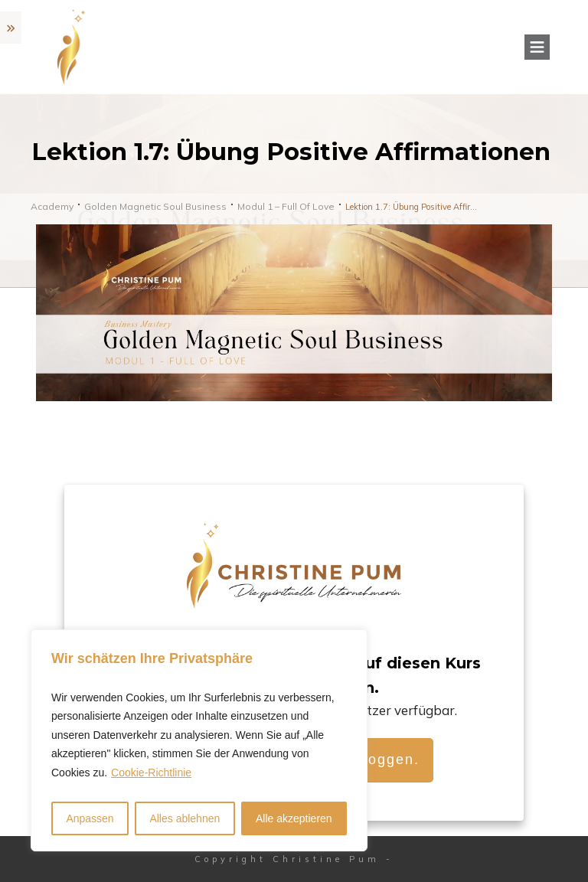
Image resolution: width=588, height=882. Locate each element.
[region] (199, 741)
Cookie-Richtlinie (151, 773)
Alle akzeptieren (294, 818)
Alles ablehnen (185, 818)
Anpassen (90, 818)
